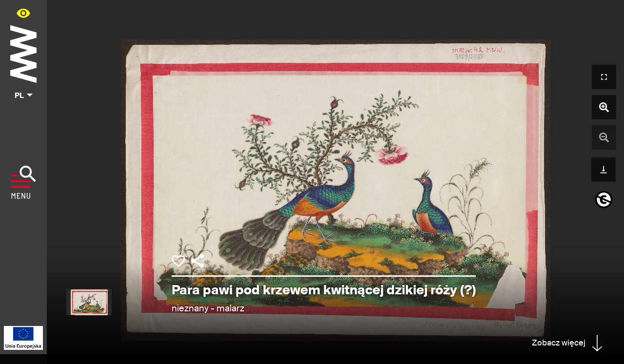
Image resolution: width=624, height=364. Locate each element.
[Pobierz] (604, 168)
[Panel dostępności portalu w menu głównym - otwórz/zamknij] (23, 13)
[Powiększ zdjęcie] (604, 107)
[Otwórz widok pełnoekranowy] (604, 77)
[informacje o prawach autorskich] (604, 200)
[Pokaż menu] (24, 182)
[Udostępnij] (197, 261)
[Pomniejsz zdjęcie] (604, 137)
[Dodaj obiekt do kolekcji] (178, 261)
